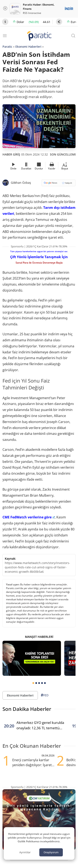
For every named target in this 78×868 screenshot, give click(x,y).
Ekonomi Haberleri (28, 47)
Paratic (7, 47)
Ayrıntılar (25, 852)
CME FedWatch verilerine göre (29, 517)
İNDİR (69, 9)
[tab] (33, 683)
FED (45, 695)
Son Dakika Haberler (27, 709)
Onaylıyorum (51, 852)
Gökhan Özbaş (21, 183)
